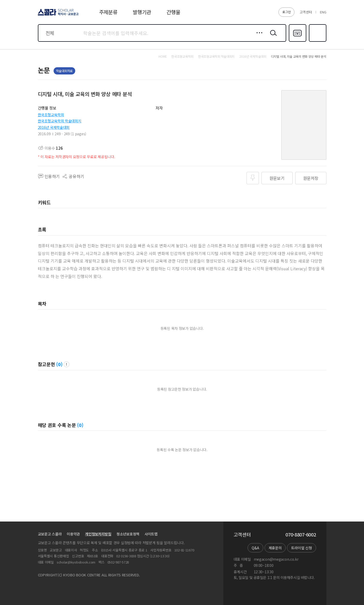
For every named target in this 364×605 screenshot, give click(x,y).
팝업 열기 (66, 364)
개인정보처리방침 (98, 534)
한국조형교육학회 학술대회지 (60, 121)
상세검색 (258, 37)
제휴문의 (275, 548)
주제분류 (108, 12)
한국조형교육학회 (51, 115)
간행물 (173, 12)
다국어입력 (298, 41)
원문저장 (311, 178)
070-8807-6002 (301, 535)
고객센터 (306, 12)
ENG (323, 12)
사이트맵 (151, 534)
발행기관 (142, 12)
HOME (163, 56)
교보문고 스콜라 (50, 534)
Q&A (255, 548)
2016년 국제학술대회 (54, 127)
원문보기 (277, 178)
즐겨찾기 (317, 41)
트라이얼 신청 (301, 548)
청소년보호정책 (128, 534)
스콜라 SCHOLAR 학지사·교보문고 (57, 15)
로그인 (286, 12)
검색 (272, 37)
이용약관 (73, 534)
